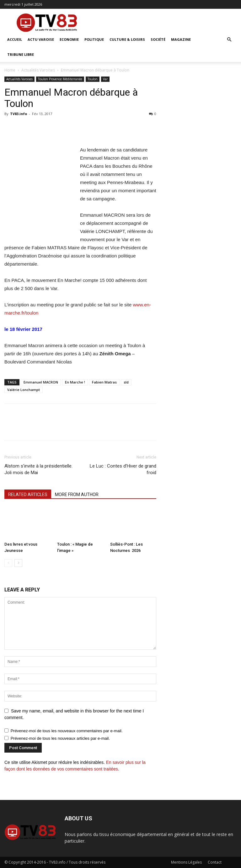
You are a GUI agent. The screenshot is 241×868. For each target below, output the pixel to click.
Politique (94, 39)
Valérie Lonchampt (24, 390)
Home (10, 70)
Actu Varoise (41, 39)
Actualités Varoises (38, 70)
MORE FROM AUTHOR (77, 495)
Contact (215, 862)
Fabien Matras (104, 382)
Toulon (93, 79)
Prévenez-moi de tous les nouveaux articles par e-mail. (60, 738)
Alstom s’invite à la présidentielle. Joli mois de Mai (38, 469)
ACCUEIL (15, 39)
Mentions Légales (186, 862)
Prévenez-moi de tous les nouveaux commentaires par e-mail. (67, 731)
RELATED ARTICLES (28, 495)
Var (105, 79)
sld (126, 382)
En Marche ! (75, 382)
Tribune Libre (21, 54)
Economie (69, 39)
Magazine (181, 39)
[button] (229, 40)
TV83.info (19, 114)
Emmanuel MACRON (41, 382)
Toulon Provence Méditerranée (60, 79)
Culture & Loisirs (127, 39)
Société (158, 39)
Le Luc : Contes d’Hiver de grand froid (123, 469)
